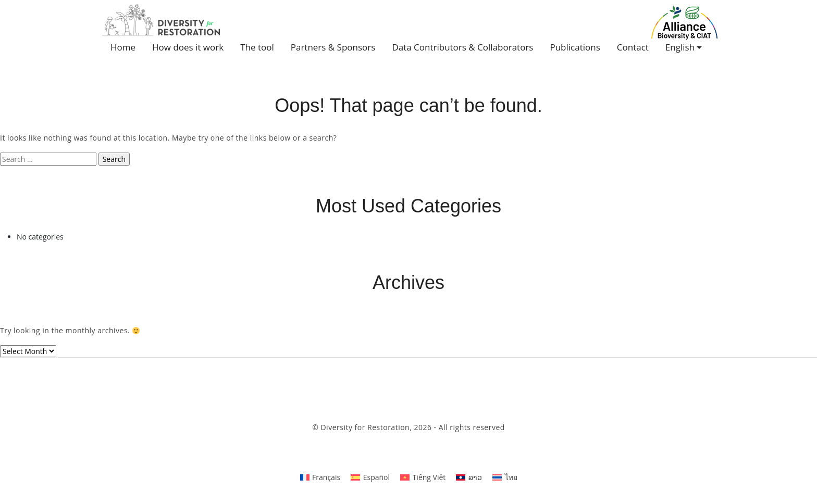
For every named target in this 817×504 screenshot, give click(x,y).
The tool (257, 47)
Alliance (685, 22)
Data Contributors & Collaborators (462, 47)
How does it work (188, 47)
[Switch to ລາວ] (469, 477)
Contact (633, 47)
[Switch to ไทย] (505, 477)
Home (123, 47)
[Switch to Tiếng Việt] (423, 477)
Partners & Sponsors (333, 47)
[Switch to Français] (320, 477)
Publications (575, 47)
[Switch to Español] (370, 477)
